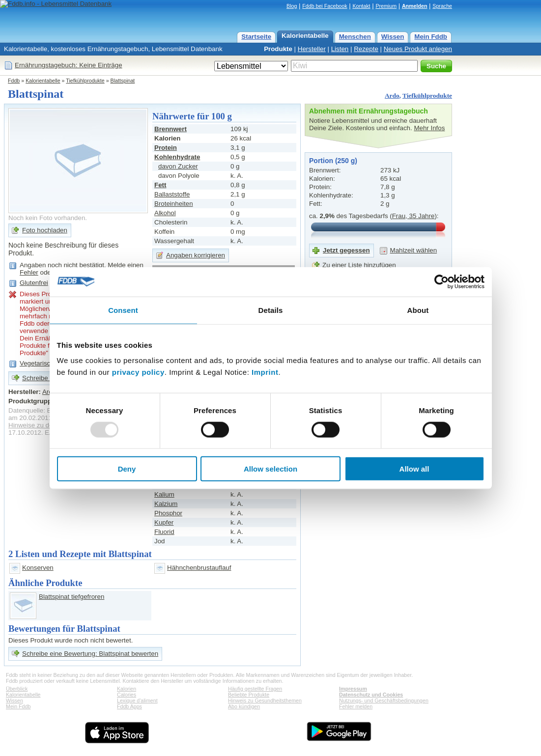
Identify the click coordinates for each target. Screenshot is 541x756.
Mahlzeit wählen (414, 250)
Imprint (265, 372)
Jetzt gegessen (346, 250)
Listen (340, 49)
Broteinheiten (174, 204)
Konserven (38, 568)
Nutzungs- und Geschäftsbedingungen (384, 700)
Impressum (353, 689)
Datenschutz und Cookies (371, 695)
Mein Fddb (431, 37)
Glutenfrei (34, 283)
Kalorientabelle (305, 36)
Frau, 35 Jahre (413, 216)
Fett (160, 185)
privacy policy (138, 372)
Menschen (355, 37)
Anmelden (415, 6)
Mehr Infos (429, 128)
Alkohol (165, 213)
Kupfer (164, 522)
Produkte (278, 49)
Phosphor (168, 513)
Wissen (393, 37)
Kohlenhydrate (177, 157)
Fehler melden (356, 706)
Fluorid (164, 532)
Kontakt (361, 6)
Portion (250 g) (333, 161)
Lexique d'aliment (137, 700)
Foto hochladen (45, 230)
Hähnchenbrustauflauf (199, 568)
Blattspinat (123, 81)
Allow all (414, 469)
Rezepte (366, 49)
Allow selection (270, 469)
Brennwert (171, 129)
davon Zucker (178, 166)
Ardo (392, 96)
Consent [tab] (123, 310)
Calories (127, 695)
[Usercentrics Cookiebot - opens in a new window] (441, 281)
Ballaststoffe (172, 194)
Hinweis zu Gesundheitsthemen (265, 700)
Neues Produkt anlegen (418, 49)
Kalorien (127, 689)
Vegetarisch (37, 363)
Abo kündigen (244, 706)
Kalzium (166, 504)
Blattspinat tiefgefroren (71, 597)
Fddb (14, 81)
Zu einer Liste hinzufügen (359, 265)
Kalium (164, 494)
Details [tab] (271, 310)
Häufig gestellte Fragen (255, 689)
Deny (127, 469)
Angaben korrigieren (196, 255)
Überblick (17, 689)
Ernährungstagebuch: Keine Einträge (69, 65)
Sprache (442, 6)
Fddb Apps (129, 706)
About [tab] (418, 310)
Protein (166, 148)
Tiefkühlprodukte (85, 81)
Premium (386, 6)
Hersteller (312, 49)
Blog (292, 6)
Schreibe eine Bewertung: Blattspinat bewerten (90, 654)
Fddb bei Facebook (325, 6)
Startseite (256, 37)
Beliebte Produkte (249, 695)
